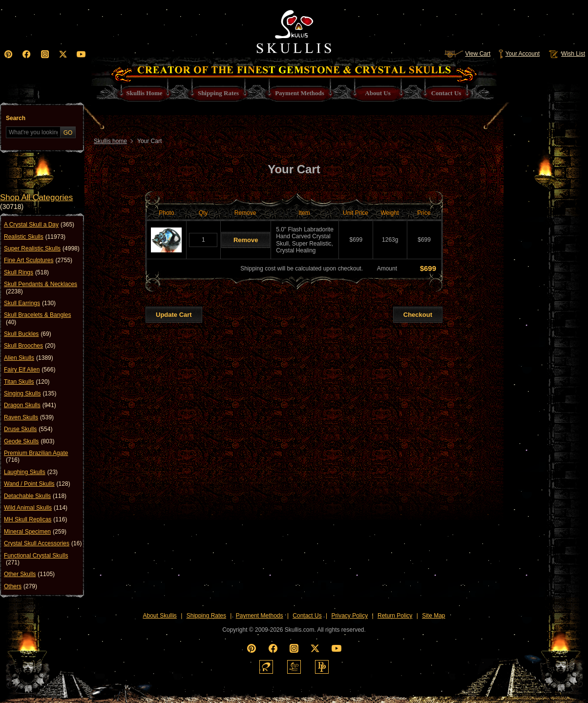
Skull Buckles (28, 334)
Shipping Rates (206, 616)
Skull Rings (26, 272)
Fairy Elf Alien (30, 370)
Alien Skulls (29, 358)
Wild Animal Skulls (36, 508)
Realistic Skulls (35, 237)
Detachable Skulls (35, 496)
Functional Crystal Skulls (36, 559)
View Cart (467, 54)
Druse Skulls (28, 429)
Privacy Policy (350, 616)
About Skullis (159, 616)
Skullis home (110, 141)
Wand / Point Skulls (37, 484)
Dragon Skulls (30, 405)
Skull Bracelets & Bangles (37, 319)
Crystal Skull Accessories (43, 543)
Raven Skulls (29, 417)
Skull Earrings (30, 303)
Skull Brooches (30, 346)
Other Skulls (29, 574)
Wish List (566, 54)
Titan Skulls (27, 382)
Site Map (433, 616)
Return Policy (395, 616)
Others (21, 586)
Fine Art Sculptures (38, 260)
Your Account (519, 54)
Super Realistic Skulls (42, 248)
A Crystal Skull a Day (39, 225)
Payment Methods (260, 616)
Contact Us (307, 616)
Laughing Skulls (31, 472)
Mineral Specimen (35, 532)
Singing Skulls (30, 393)
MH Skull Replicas (35, 519)
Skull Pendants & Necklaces (41, 288)
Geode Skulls (29, 441)
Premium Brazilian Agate (36, 457)
